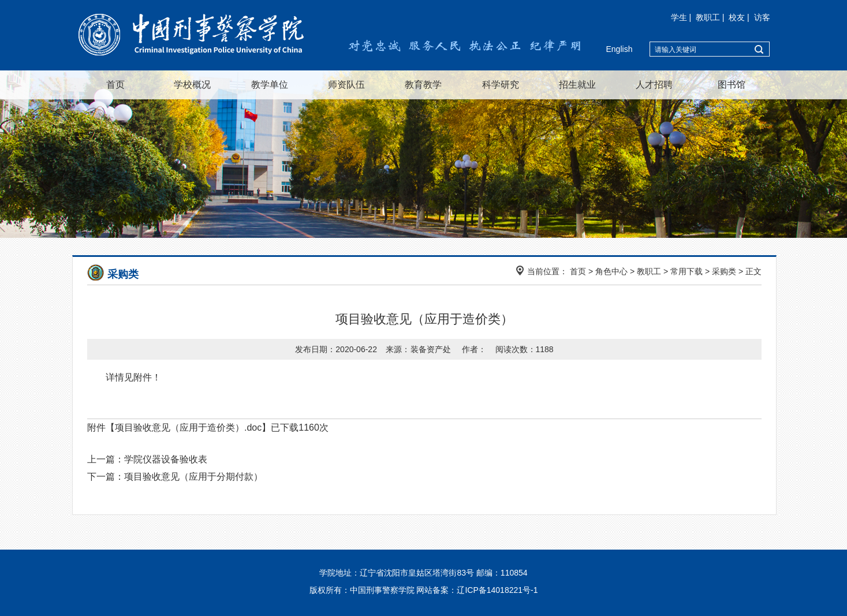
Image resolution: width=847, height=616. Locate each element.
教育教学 (423, 85)
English (620, 49)
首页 (115, 85)
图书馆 (732, 85)
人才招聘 (654, 85)
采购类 (724, 271)
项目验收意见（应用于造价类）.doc (188, 428)
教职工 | (711, 17)
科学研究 (501, 85)
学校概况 (192, 85)
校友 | (740, 17)
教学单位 (270, 85)
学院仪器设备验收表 (166, 459)
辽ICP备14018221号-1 (497, 590)
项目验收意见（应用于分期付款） (193, 477)
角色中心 (611, 271)
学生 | (682, 17)
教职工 (649, 271)
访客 (762, 17)
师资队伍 (346, 85)
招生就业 (577, 85)
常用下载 (686, 271)
